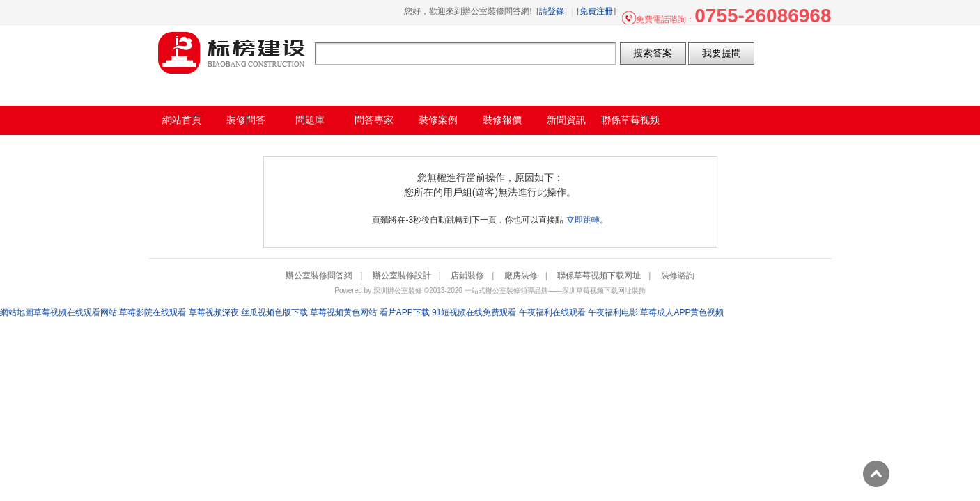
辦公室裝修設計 (402, 276)
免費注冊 (596, 11)
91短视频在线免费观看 (474, 312)
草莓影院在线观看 (153, 312)
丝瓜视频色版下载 (274, 312)
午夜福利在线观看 (552, 312)
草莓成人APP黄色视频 (682, 312)
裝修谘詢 (678, 276)
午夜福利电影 (613, 312)
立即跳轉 (583, 220)
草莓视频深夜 (214, 312)
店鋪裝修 (467, 276)
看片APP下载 (405, 312)
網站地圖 (17, 312)
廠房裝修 (521, 276)
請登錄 (552, 11)
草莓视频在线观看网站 (75, 312)
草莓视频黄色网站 (343, 312)
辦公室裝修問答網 (232, 53)
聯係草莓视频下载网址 (599, 276)
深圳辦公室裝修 (398, 291)
